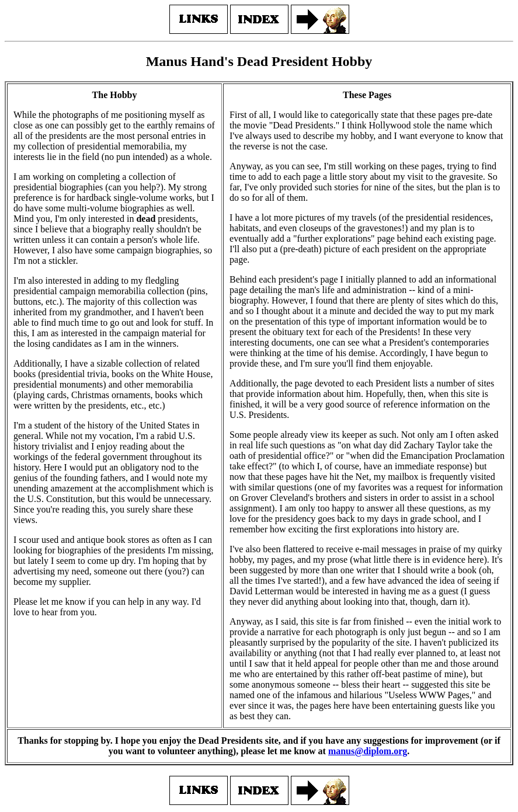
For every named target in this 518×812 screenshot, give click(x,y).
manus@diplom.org (368, 751)
